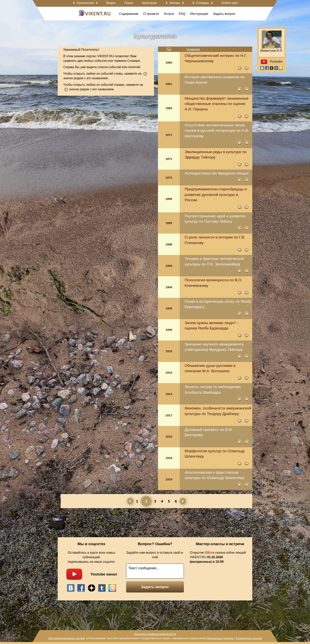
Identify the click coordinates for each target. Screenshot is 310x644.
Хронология (85, 3)
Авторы (175, 3)
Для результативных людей (66, 638)
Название (193, 49)
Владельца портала (220, 638)
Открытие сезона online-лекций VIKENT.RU (218, 557)
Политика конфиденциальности (155, 634)
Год (169, 49)
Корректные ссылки (249, 638)
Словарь (203, 3)
